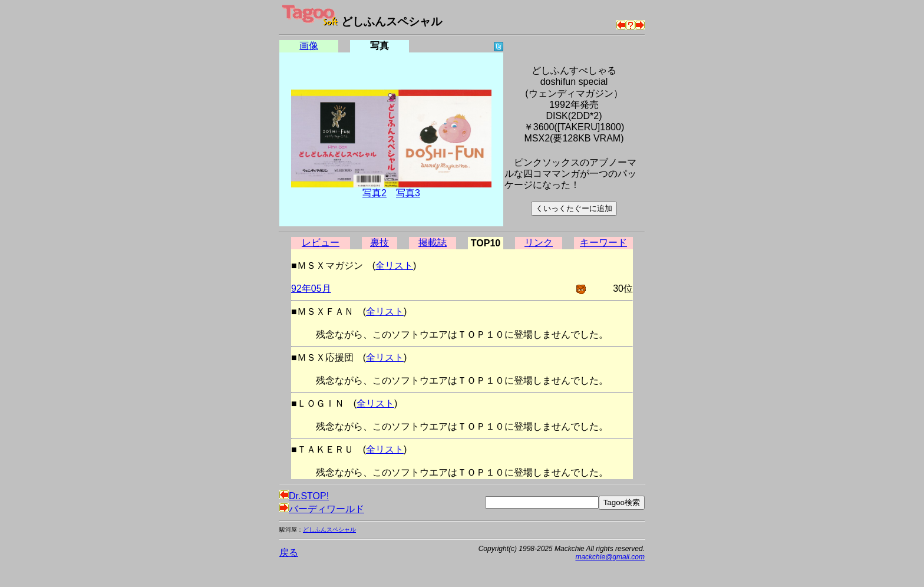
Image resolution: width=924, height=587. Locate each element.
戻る (289, 553)
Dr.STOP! (304, 496)
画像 (309, 46)
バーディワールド (322, 509)
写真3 (408, 193)
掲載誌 (433, 243)
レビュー (321, 243)
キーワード (603, 243)
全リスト (394, 266)
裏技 (379, 243)
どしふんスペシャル (329, 530)
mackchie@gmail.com (610, 557)
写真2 (374, 193)
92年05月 (311, 288)
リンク (539, 243)
